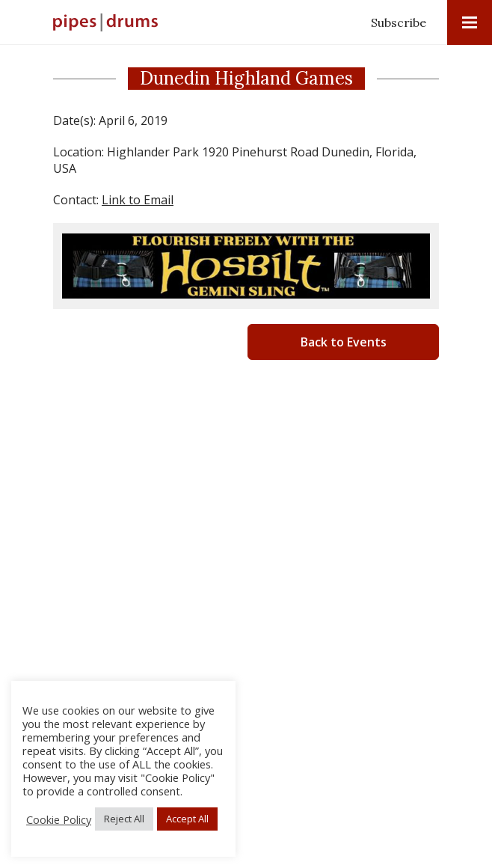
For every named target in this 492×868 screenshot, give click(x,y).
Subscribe (399, 22)
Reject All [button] (124, 819)
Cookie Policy (59, 819)
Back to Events (344, 342)
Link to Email (138, 200)
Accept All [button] (187, 819)
